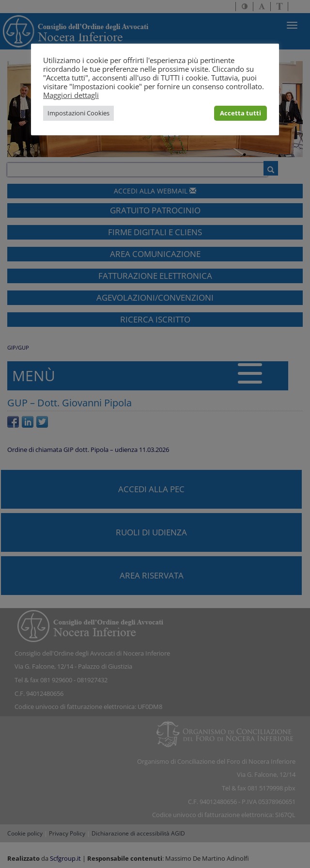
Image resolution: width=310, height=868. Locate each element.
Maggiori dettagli (71, 95)
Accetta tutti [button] (240, 113)
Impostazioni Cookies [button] (78, 113)
